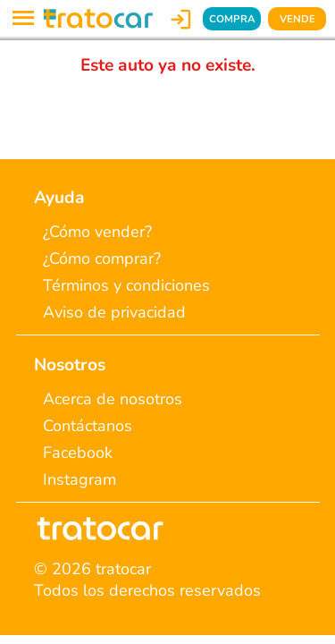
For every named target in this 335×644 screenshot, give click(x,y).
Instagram (80, 479)
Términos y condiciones (126, 285)
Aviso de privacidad (114, 312)
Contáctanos (88, 426)
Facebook (78, 453)
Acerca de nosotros (113, 399)
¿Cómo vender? (97, 232)
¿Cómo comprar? (102, 258)
